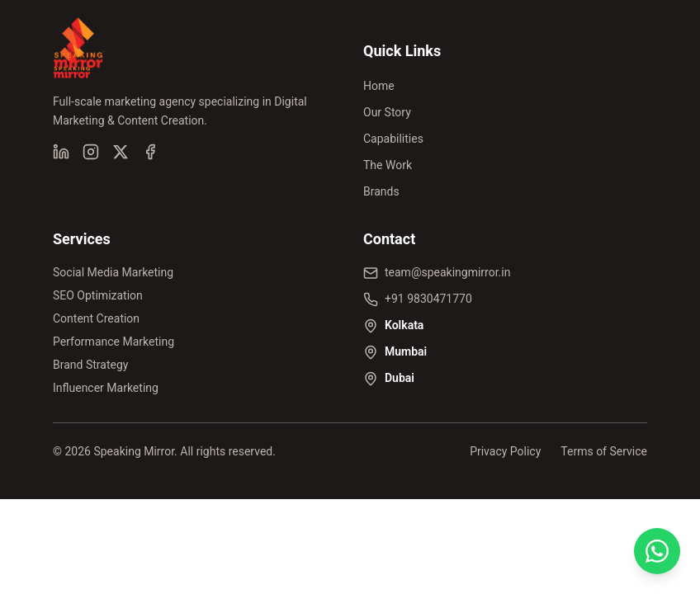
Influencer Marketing (106, 388)
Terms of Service (604, 451)
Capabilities (393, 139)
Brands (381, 191)
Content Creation (96, 318)
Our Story (387, 112)
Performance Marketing (114, 342)
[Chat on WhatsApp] (657, 551)
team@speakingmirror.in (447, 272)
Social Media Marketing (113, 272)
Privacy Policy (505, 451)
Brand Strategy (90, 365)
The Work (388, 165)
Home (379, 86)
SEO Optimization (98, 295)
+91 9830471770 (428, 299)
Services (82, 239)
